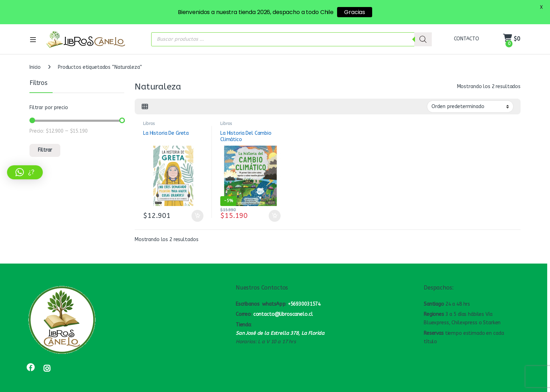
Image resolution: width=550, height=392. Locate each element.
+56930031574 (304, 297)
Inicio (35, 61)
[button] (25, 172)
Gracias (355, 12)
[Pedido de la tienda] (470, 100)
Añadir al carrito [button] (197, 210)
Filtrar (45, 144)
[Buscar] (423, 33)
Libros (149, 117)
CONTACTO (467, 32)
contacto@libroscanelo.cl (283, 308)
